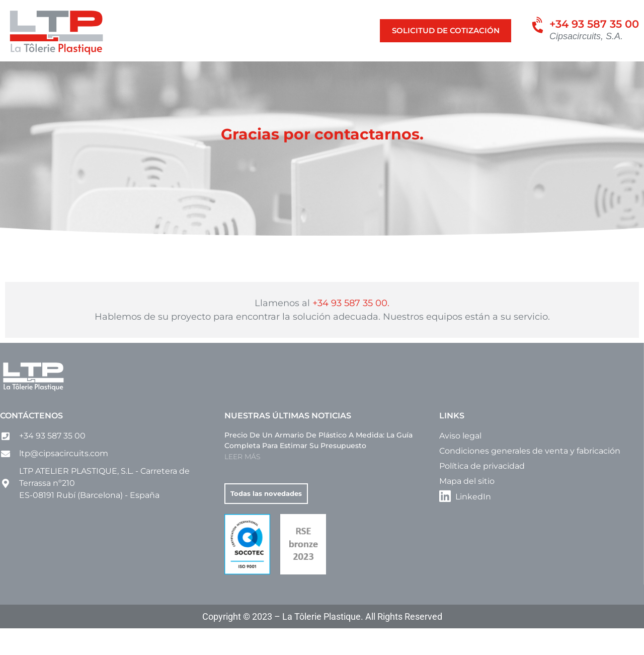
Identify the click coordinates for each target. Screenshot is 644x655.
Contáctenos (31, 443)
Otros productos (398, 72)
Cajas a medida (171, 72)
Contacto (520, 72)
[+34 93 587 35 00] (536, 29)
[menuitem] (560, 72)
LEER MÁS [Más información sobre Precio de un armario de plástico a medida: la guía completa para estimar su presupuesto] (242, 484)
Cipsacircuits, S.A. (586, 36)
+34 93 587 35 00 (594, 24)
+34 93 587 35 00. (351, 330)
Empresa (468, 72)
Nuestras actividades (81, 72)
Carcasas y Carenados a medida (283, 72)
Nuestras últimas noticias (288, 443)
